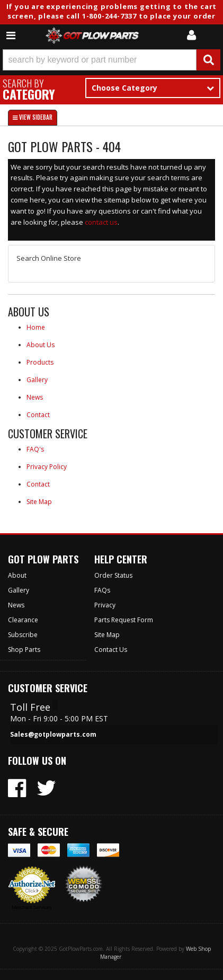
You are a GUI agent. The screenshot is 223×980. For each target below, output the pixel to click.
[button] (111, 60)
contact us (101, 222)
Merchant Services (32, 907)
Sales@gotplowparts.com (53, 734)
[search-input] (100, 60)
